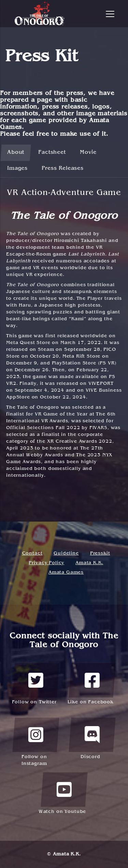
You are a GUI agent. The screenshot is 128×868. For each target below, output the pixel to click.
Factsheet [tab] (52, 153)
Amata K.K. (89, 563)
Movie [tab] (88, 153)
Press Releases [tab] (63, 169)
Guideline (66, 553)
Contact (32, 553)
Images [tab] (17, 169)
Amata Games (66, 572)
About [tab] (16, 153)
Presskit (100, 553)
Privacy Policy (46, 563)
